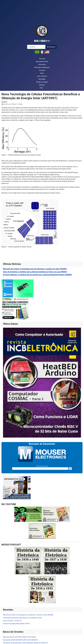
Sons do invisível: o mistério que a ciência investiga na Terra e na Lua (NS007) (35, 272)
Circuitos (42, 70)
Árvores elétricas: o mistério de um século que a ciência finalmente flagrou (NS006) (38, 275)
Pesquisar (51, 47)
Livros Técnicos (42, 76)
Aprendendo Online (42, 62)
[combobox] (36, 47)
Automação (42, 64)
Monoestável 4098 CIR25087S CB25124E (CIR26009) (20, 640)
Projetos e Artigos (42, 82)
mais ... (42, 88)
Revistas (42, 85)
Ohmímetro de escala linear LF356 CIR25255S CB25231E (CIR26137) (25, 643)
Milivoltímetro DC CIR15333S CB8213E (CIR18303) (20, 637)
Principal (42, 59)
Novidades (42, 79)
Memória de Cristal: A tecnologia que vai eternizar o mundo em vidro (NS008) (35, 269)
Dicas (42, 73)
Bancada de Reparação (42, 67)
